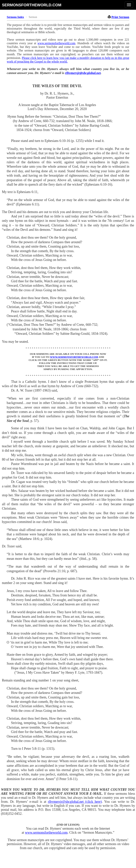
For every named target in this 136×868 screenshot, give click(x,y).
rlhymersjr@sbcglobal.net (83, 73)
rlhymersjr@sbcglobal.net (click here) (75, 802)
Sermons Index (15, 17)
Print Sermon (120, 17)
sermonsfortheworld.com (32, 5)
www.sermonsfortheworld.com (56, 43)
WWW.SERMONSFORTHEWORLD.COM (74, 357)
